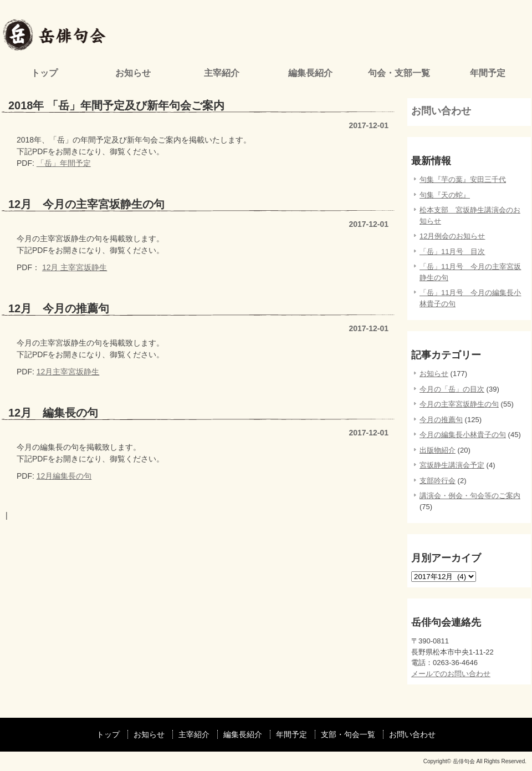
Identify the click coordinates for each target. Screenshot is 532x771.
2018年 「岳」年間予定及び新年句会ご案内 (116, 105)
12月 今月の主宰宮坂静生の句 (86, 204)
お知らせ (133, 73)
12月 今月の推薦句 (59, 308)
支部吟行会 (438, 481)
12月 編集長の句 (53, 413)
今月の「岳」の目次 (452, 389)
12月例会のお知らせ (452, 236)
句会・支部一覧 (399, 73)
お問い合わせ (441, 111)
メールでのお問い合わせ (451, 674)
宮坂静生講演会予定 (452, 465)
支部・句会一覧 (348, 734)
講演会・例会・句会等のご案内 (470, 496)
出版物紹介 (438, 450)
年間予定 (488, 73)
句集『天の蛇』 (445, 195)
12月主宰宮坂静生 (68, 372)
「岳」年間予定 (64, 163)
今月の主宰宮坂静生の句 (459, 404)
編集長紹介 (310, 73)
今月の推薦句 (441, 420)
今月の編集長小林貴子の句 (463, 435)
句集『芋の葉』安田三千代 (463, 179)
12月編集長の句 (64, 476)
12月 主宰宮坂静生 (75, 267)
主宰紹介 (222, 73)
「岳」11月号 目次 (452, 252)
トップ (44, 73)
